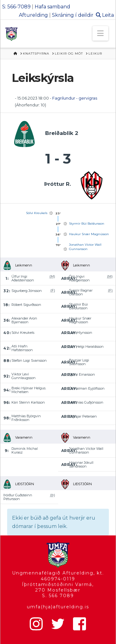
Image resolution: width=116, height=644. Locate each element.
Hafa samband (52, 7)
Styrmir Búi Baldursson (87, 224)
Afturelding (33, 15)
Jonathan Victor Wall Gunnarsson (85, 247)
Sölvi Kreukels (37, 213)
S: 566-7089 (16, 7)
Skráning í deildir (73, 15)
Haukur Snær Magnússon (89, 234)
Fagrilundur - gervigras (75, 98)
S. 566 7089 (58, 596)
